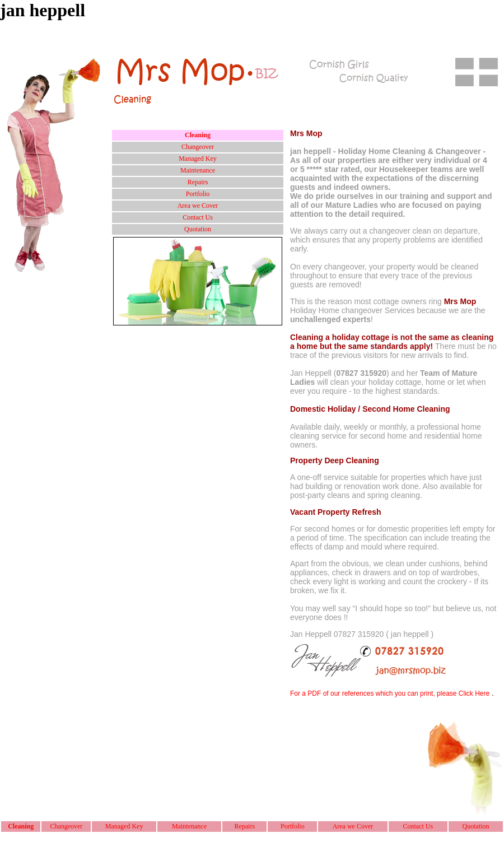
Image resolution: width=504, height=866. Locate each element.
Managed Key (198, 159)
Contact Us (198, 217)
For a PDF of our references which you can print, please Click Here (390, 693)
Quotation (198, 229)
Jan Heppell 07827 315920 (337, 634)
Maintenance (198, 170)
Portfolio (198, 194)
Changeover (198, 147)
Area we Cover (198, 206)
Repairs (198, 182)
